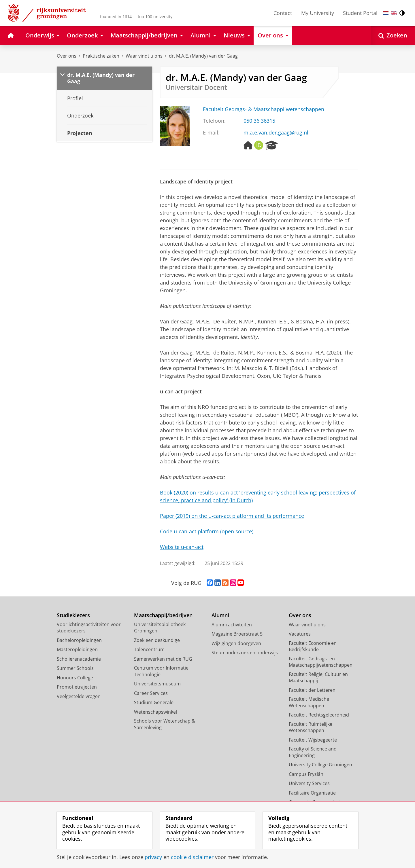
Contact (283, 13)
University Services (309, 783)
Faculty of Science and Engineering (313, 752)
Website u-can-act (182, 547)
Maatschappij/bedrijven (163, 615)
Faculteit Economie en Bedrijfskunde (313, 646)
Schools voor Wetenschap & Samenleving (165, 724)
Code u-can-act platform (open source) (207, 531)
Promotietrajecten (77, 687)
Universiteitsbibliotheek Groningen (160, 628)
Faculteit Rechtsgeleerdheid (319, 715)
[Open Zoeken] (393, 36)
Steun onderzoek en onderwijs (245, 653)
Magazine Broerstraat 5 (237, 634)
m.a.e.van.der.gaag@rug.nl (276, 132)
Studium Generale (154, 702)
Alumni (220, 615)
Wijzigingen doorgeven (236, 643)
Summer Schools (75, 668)
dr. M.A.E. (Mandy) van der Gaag (203, 56)
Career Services (151, 693)
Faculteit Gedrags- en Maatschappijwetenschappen (321, 662)
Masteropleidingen (77, 649)
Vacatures (300, 634)
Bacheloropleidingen (79, 640)
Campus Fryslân (306, 774)
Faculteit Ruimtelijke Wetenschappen (311, 727)
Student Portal (360, 13)
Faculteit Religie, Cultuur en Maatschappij (318, 677)
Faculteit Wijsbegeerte (313, 740)
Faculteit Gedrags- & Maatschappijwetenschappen (264, 109)
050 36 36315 (259, 121)
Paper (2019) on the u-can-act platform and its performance (232, 516)
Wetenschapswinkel (155, 712)
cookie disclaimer (192, 857)
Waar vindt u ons (144, 56)
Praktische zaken (101, 56)
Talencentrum (149, 649)
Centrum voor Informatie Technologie (161, 671)
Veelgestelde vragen (79, 696)
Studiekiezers (73, 615)
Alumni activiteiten (232, 625)
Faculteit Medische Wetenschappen (309, 702)
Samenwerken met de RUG (163, 659)
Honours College (75, 678)
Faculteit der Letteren (312, 690)
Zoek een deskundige (157, 640)
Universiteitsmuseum (157, 684)
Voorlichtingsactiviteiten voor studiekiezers (89, 628)
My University (318, 13)
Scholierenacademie (79, 659)
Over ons (67, 56)
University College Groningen (320, 765)
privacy (153, 857)
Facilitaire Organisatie (312, 793)
